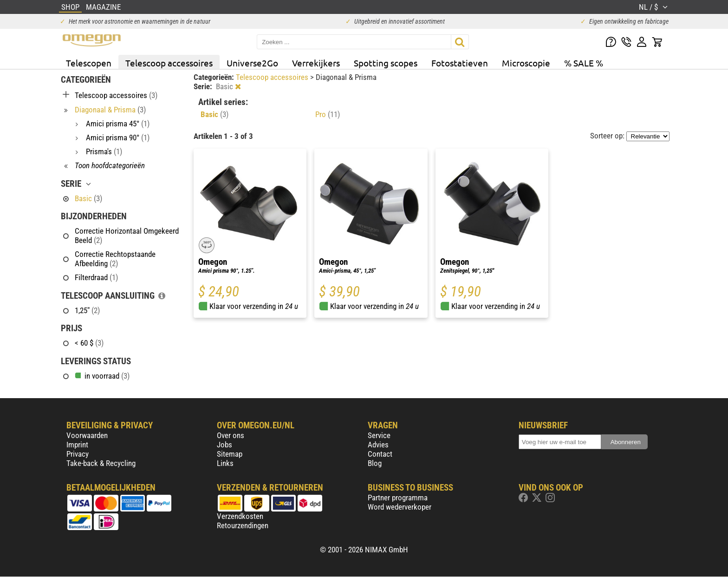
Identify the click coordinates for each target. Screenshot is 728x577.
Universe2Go (252, 63)
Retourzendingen (243, 525)
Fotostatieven (460, 63)
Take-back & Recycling (101, 463)
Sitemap (230, 454)
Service (379, 435)
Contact (380, 454)
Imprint (77, 445)
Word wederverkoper (400, 507)
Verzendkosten (240, 516)
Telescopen (89, 63)
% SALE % (584, 63)
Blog (375, 463)
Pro (328, 114)
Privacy (78, 454)
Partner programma (398, 498)
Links (225, 463)
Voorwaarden (87, 435)
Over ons (231, 435)
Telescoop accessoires (169, 63)
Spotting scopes (386, 63)
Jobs (224, 445)
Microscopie (526, 63)
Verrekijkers (316, 63)
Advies (378, 445)
